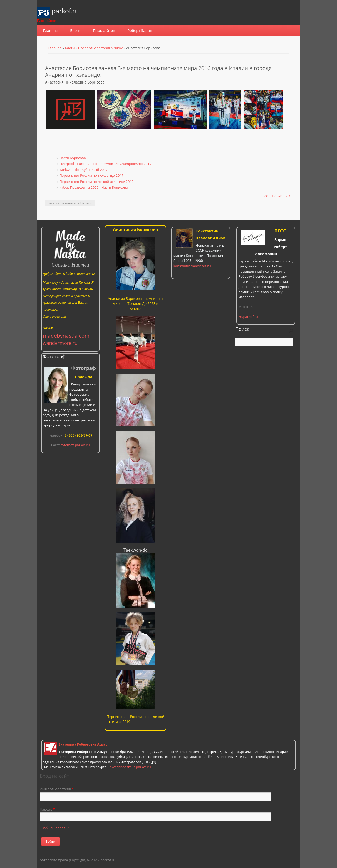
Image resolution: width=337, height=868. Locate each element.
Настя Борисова (72, 158)
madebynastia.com (66, 336)
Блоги (75, 30)
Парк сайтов (104, 30)
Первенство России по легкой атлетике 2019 (96, 182)
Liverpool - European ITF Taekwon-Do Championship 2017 (105, 164)
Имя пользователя (57, 789)
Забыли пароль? (55, 828)
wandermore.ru (60, 343)
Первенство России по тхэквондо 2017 (91, 175)
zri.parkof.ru (248, 317)
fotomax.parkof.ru (75, 445)
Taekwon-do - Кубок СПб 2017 (83, 170)
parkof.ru (65, 11)
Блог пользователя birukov (100, 48)
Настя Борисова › (276, 196)
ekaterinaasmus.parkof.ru (130, 767)
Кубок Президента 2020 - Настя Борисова (93, 187)
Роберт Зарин (140, 30)
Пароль (47, 809)
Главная (51, 30)
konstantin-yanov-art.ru (192, 266)
